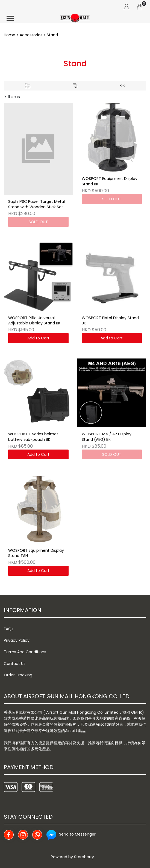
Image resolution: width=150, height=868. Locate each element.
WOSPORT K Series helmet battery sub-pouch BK (33, 437)
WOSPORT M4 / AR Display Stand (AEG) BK (107, 437)
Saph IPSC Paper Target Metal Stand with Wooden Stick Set (36, 204)
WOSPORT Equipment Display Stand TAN (36, 553)
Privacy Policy (17, 640)
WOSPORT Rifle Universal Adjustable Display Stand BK (34, 321)
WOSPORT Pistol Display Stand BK (110, 321)
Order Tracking (18, 675)
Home (10, 35)
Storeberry (84, 857)
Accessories (31, 35)
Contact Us (15, 664)
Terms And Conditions (25, 652)
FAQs (9, 629)
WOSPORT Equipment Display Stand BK (110, 181)
